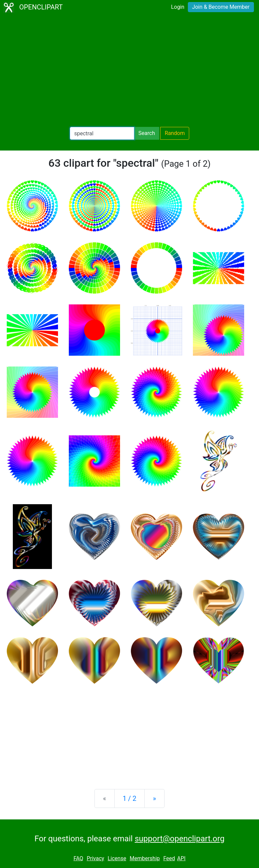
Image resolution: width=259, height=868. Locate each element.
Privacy (95, 858)
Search (147, 133)
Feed (169, 858)
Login (178, 7)
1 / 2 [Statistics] (130, 798)
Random (175, 133)
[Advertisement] (129, 71)
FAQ (78, 858)
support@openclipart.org (179, 839)
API (181, 858)
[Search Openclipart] (102, 133)
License (117, 858)
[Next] (154, 798)
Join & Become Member (221, 7)
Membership (145, 858)
